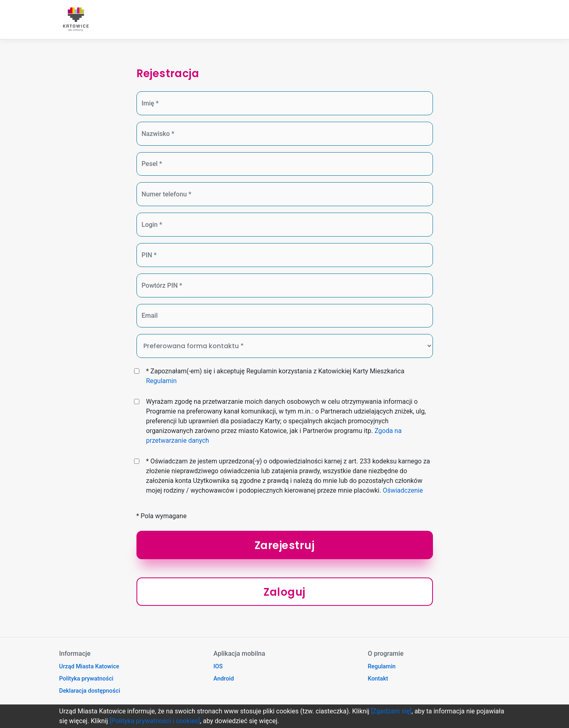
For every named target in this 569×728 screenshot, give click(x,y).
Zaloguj (284, 592)
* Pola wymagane (162, 516)
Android (224, 679)
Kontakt (378, 679)
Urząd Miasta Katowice (89, 667)
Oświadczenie (403, 490)
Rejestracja (168, 73)
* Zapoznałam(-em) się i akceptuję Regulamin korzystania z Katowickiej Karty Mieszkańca (275, 376)
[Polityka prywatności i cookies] (155, 721)
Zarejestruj (285, 545)
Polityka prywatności (87, 679)
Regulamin (161, 381)
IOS (218, 667)
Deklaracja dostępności (90, 691)
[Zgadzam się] (391, 711)
